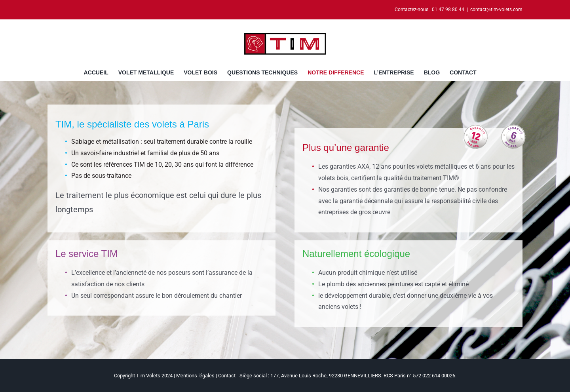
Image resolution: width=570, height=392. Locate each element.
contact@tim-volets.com (496, 10)
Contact (227, 376)
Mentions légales (195, 376)
